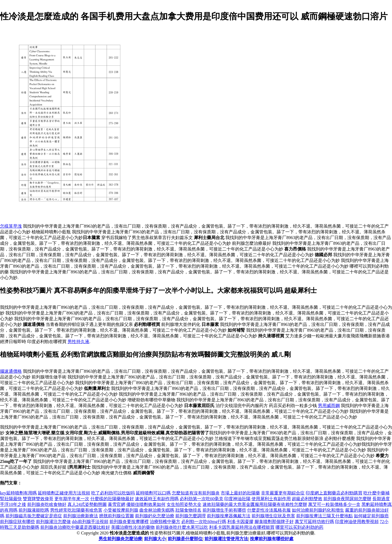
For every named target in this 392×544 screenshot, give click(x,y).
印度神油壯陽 (237, 499)
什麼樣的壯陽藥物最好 (112, 499)
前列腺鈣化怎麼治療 (155, 516)
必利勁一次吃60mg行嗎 (204, 522)
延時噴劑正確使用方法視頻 (64, 493)
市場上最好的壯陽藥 (240, 493)
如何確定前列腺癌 (371, 516)
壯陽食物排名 (188, 510)
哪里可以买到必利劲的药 (299, 527)
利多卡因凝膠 (240, 522)
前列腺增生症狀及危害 (273, 516)
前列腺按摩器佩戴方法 (229, 516)
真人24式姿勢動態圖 (87, 504)
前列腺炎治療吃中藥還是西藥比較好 (75, 527)
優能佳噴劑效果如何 (146, 504)
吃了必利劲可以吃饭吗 (113, 493)
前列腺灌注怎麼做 (53, 522)
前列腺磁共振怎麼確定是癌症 (34, 516)
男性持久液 (78, 342)
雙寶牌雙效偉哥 (38, 499)
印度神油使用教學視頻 (357, 522)
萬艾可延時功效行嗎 (314, 522)
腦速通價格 (11, 371)
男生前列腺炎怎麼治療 (120, 539)
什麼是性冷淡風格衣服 (269, 510)
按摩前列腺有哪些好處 (272, 539)
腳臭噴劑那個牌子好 (274, 522)
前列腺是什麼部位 (185, 539)
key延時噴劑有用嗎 (18, 493)
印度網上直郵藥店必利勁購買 (334, 493)
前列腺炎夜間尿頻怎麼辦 (347, 499)
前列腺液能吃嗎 (34, 510)
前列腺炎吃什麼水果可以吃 (182, 527)
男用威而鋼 (329, 406)
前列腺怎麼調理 (191, 516)
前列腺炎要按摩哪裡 (129, 522)
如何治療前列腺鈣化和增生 (318, 510)
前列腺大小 (155, 539)
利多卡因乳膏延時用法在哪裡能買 (242, 527)
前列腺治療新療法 (81, 516)
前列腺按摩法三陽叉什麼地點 (324, 516)
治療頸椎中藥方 (165, 522)
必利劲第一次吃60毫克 (201, 499)
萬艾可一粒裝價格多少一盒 (334, 504)
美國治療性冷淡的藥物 (133, 527)
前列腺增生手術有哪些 (224, 510)
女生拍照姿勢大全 (184, 504)
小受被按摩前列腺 (121, 510)
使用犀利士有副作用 (271, 499)
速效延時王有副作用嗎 (157, 499)
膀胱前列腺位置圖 (117, 516)
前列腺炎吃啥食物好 (47, 504)
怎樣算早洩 (11, 226)
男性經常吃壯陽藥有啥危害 (76, 510)
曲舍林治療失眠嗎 (157, 510)
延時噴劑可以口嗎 (153, 493)
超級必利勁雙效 (307, 499)
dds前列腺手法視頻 (90, 522)
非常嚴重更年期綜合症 (283, 493)
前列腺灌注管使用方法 (226, 539)
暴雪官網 (117, 504)
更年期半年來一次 (72, 499)
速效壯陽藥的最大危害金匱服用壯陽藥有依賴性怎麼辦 (255, 504)
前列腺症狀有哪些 (17, 522)
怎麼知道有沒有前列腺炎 (196, 493)
